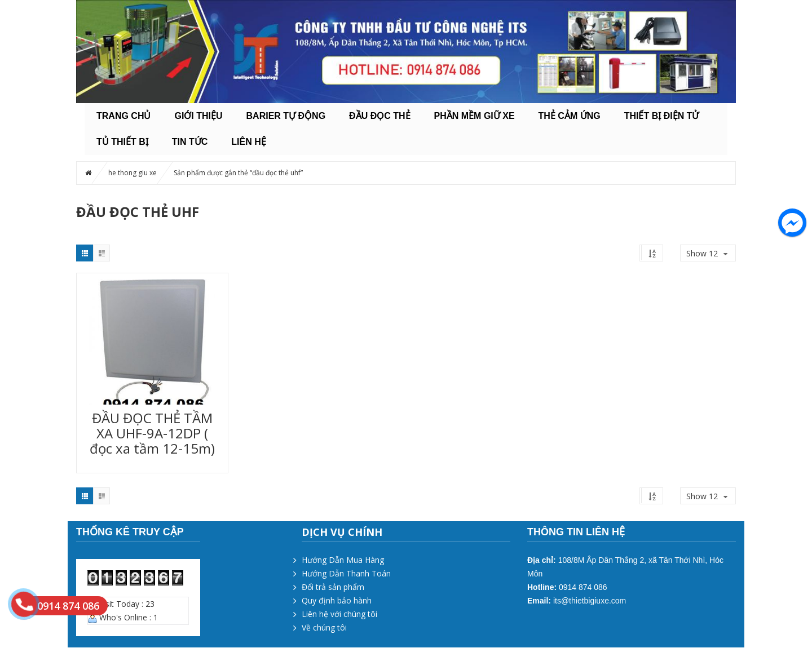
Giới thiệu (198, 116)
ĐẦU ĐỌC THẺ (379, 116)
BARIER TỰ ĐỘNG (286, 116)
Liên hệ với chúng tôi (339, 614)
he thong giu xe (133, 173)
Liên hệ (248, 142)
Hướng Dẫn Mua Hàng (343, 560)
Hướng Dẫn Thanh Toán (346, 573)
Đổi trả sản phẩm (333, 587)
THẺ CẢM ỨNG (570, 116)
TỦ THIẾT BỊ (122, 142)
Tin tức (190, 142)
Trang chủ (123, 116)
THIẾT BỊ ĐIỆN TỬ (662, 116)
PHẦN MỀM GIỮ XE (475, 116)
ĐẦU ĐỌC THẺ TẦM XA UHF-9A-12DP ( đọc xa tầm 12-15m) (152, 433)
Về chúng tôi (324, 627)
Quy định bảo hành (337, 600)
